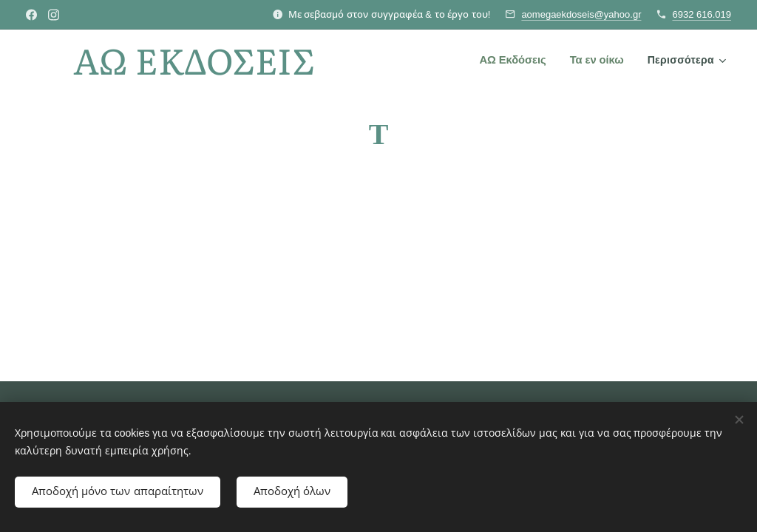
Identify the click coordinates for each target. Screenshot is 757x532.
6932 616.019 (702, 14)
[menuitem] (516, 60)
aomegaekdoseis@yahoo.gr (581, 14)
